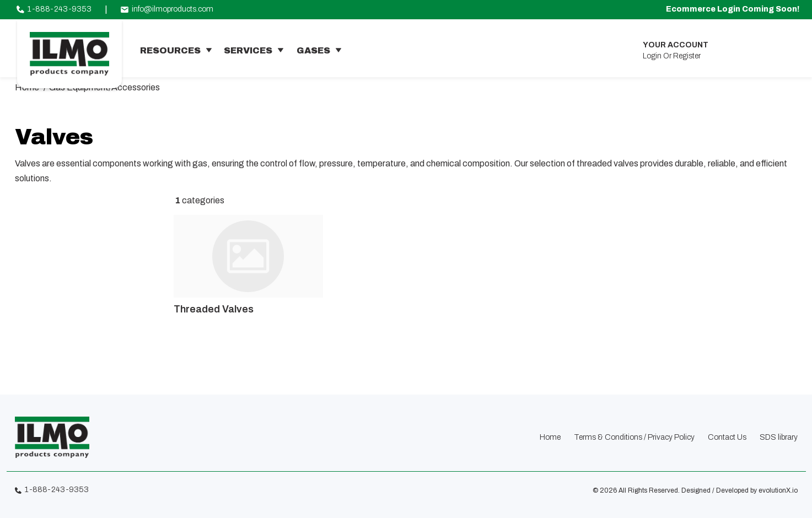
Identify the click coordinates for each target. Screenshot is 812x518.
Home (550, 437)
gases (313, 50)
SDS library (779, 437)
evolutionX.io (778, 490)
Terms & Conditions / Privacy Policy (634, 437)
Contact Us (727, 437)
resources (170, 50)
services (248, 50)
